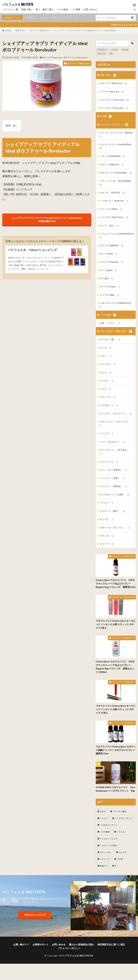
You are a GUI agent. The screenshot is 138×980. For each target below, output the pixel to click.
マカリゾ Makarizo (112, 165)
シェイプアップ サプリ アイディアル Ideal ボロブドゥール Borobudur (85, 30)
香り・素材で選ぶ (45, 9)
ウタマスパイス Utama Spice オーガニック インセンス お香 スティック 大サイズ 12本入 (116, 709)
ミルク (106, 389)
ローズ (106, 348)
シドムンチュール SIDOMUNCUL (116, 236)
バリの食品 (62, 9)
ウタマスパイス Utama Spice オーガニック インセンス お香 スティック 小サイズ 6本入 (116, 624)
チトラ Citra (109, 226)
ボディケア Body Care (40, 30)
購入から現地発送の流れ (82, 944)
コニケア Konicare (112, 262)
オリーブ (107, 544)
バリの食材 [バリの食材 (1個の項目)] (105, 832)
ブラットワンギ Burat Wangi (115, 183)
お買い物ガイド (21, 944)
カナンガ (107, 536)
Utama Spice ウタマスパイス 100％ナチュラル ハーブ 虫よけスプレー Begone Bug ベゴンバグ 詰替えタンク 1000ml (115, 667)
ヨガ (75, 17)
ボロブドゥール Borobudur (76, 57)
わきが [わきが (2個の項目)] (103, 811)
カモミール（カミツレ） (115, 528)
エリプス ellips (110, 295)
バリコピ (54, 17)
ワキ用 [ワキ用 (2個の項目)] (120, 859)
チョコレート (109, 462)
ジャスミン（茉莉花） (114, 486)
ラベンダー (108, 364)
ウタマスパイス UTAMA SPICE (115, 305)
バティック (66, 17)
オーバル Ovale (110, 287)
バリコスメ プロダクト (114, 125)
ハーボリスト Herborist (114, 201)
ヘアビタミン (31, 17)
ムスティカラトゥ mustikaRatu (115, 146)
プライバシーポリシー (69, 948)
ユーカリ (107, 381)
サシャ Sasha (109, 254)
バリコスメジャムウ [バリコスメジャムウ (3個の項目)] (109, 839)
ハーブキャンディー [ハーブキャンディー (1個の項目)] (124, 818)
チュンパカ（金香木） (114, 470)
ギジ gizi (107, 278)
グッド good (109, 270)
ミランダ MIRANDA (113, 156)
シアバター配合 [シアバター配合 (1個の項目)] (120, 811)
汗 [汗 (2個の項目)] (116, 866)
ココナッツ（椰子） (113, 511)
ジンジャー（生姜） (113, 478)
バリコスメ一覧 (10, 9)
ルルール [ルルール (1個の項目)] (123, 852)
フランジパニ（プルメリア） (114, 424)
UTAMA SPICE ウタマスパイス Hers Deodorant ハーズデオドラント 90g (116, 789)
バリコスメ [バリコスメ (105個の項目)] (122, 832)
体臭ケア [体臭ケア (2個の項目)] (104, 866)
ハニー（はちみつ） (113, 442)
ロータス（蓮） (110, 340)
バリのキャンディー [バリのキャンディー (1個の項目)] (109, 825)
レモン (106, 356)
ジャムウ (44, 17)
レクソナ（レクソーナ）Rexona (116, 135)
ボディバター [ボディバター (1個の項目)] (106, 852)
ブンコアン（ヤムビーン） (116, 414)
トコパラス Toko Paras (114, 217)
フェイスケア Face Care (114, 100)
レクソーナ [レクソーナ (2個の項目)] (105, 859)
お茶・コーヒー (110, 323)
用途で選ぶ (27, 9)
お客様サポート (41, 944)
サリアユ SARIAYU (112, 246)
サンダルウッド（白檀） (115, 495)
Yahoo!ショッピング (35, 915)
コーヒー (107, 503)
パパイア (107, 434)
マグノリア (108, 397)
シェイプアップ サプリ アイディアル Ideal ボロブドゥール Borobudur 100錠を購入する (47, 219)
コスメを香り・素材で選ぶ (116, 331)
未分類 (106, 116)
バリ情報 (76, 9)
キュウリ (107, 519)
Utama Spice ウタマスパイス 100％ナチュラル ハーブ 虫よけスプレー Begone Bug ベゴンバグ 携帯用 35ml (116, 583)
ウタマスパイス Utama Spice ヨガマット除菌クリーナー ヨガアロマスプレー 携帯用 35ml (116, 750)
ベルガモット (109, 405)
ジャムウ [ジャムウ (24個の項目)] (104, 818)
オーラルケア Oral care (114, 108)
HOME (8, 31)
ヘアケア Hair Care (112, 92)
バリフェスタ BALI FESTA (18, 5)
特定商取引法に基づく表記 (111, 944)
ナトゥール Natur (111, 209)
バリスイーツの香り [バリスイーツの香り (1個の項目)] (109, 845)
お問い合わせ (90, 9)
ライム (106, 373)
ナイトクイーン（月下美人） (114, 452)
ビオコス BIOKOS (112, 193)
